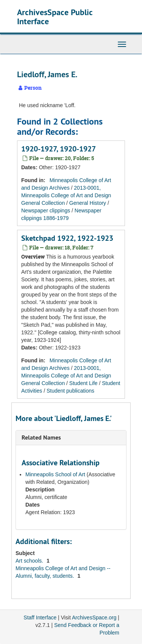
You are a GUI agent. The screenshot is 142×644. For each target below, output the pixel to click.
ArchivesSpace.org (94, 617)
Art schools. (30, 561)
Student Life (83, 383)
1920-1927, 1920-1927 (59, 149)
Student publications (70, 391)
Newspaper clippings (46, 211)
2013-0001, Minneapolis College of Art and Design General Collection (66, 195)
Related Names (41, 437)
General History (88, 203)
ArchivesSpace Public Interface (55, 17)
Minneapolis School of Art (55, 474)
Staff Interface (40, 617)
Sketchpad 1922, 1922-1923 (67, 238)
